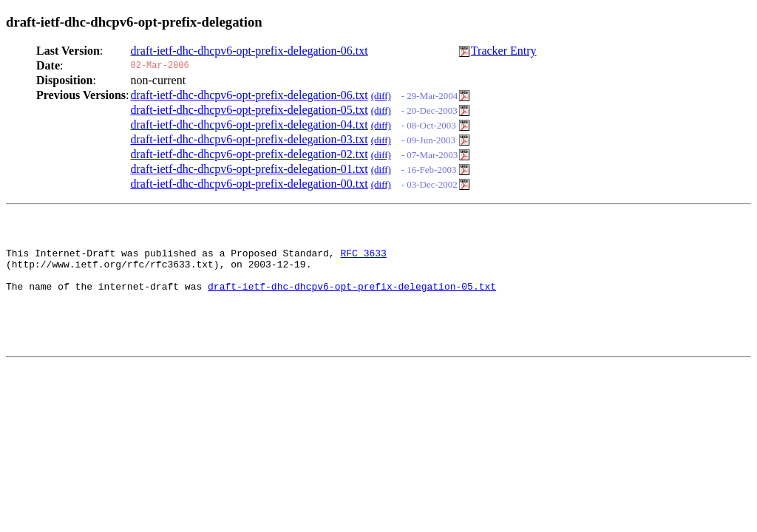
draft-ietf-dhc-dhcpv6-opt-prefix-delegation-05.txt (249, 110)
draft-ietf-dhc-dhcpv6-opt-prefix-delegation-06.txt (249, 51)
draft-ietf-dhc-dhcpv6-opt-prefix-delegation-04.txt (249, 125)
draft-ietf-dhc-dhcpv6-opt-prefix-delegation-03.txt (249, 139)
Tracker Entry (504, 51)
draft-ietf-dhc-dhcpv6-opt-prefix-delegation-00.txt (249, 184)
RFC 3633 (363, 259)
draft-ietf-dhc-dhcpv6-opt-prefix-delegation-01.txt (249, 169)
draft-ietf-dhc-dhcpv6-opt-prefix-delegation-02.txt (249, 154)
